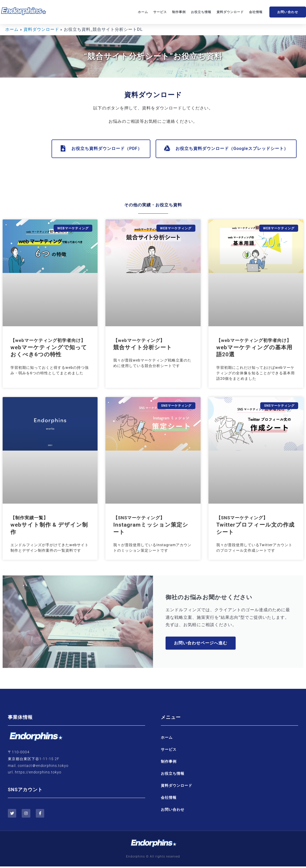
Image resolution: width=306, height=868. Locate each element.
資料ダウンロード (230, 12)
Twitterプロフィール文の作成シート (255, 525)
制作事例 (179, 12)
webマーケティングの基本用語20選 (254, 348)
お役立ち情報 (201, 12)
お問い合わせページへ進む (201, 644)
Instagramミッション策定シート (151, 525)
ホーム (143, 12)
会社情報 (256, 12)
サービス (160, 12)
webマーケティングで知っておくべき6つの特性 (49, 348)
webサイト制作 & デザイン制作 (49, 525)
